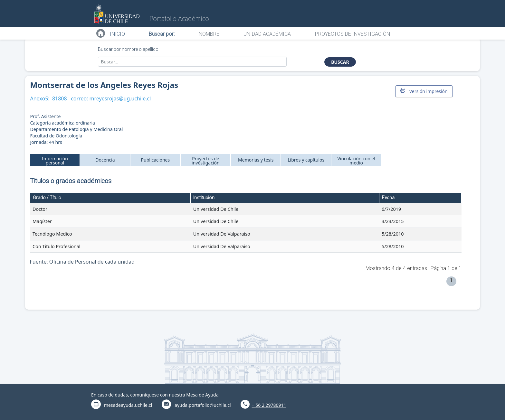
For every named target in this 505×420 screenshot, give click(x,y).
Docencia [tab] (105, 160)
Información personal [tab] (55, 161)
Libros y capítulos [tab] (306, 160)
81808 (60, 98)
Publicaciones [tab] (156, 160)
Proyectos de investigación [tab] (206, 161)
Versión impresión (424, 91)
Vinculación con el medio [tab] (356, 161)
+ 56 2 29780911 (269, 405)
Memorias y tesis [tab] (256, 160)
